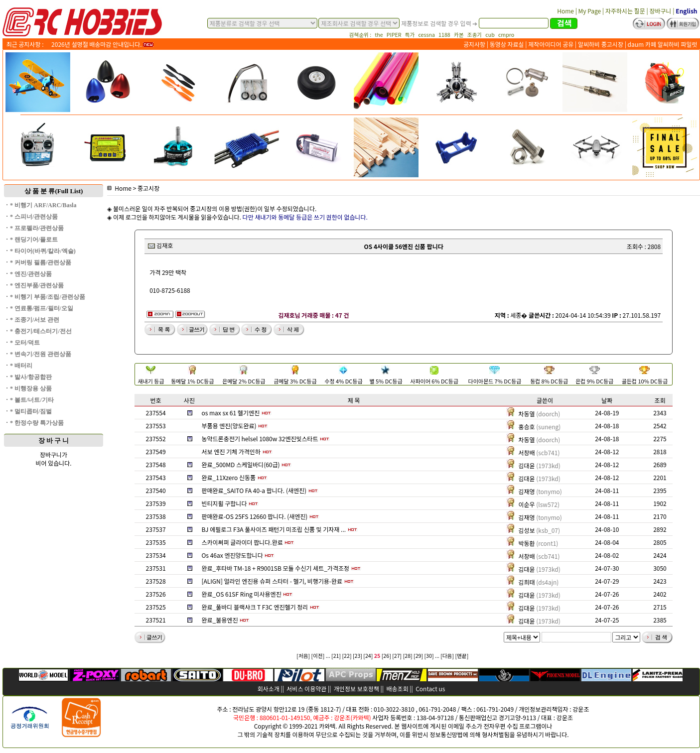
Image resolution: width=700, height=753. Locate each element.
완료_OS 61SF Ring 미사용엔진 (241, 594)
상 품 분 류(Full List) (54, 191)
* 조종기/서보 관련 (35, 320)
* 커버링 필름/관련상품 (41, 262)
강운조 (581, 709)
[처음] (303, 656)
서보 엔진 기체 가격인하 (231, 451)
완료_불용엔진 (219, 620)
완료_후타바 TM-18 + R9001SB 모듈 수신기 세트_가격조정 (275, 568)
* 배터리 (21, 366)
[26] (386, 656)
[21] (336, 656)
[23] (357, 656)
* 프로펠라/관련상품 (37, 228)
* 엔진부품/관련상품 (37, 285)
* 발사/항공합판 (31, 377)
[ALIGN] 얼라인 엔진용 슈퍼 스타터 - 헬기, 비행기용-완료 (272, 581)
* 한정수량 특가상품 (37, 423)
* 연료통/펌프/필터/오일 (42, 308)
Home (119, 188)
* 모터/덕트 (25, 343)
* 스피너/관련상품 (34, 217)
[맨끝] (462, 656)
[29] (418, 656)
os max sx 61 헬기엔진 (230, 413)
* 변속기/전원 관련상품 (41, 354)
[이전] (318, 656)
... (328, 656)
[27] (397, 656)
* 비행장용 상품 (31, 388)
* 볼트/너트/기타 (32, 400)
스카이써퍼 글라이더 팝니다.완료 (242, 542)
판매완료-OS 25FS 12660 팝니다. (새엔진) (254, 516)
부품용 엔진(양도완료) (229, 426)
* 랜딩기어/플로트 (34, 240)
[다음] (447, 656)
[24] (368, 656)
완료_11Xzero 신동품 (228, 477)
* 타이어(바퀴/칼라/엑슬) (43, 251)
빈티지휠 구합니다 (224, 503)
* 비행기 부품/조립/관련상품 (48, 297)
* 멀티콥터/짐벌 (31, 411)
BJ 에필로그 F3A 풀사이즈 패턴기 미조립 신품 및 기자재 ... (274, 529)
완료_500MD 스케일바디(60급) (240, 464)
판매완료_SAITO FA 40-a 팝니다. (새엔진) (254, 490)
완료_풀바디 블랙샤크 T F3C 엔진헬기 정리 (255, 607)
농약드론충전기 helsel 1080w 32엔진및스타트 (260, 439)
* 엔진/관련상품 (31, 274)
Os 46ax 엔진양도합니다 (232, 555)
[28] (408, 656)
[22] (347, 656)
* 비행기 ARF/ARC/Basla (43, 205)
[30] (429, 656)
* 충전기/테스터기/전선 (41, 331)
